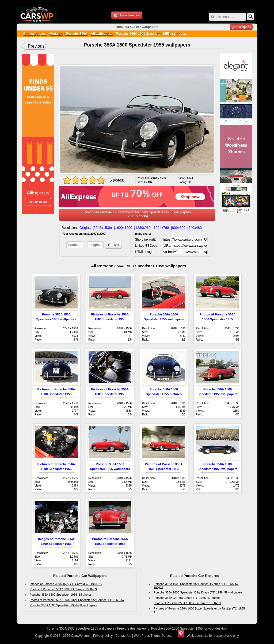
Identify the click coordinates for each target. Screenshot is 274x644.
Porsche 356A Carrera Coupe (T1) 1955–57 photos (187, 598)
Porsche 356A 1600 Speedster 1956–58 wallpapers (63, 605)
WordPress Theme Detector (154, 636)
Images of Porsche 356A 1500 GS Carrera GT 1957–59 (66, 584)
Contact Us (123, 636)
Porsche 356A (76, 34)
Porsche (56, 34)
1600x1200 (124, 228)
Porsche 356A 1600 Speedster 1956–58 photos (61, 595)
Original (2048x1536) (96, 228)
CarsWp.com (80, 636)
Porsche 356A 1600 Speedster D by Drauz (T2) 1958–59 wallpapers (198, 592)
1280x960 (143, 228)
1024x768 (161, 228)
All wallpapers (102, 34)
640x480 (195, 228)
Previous (36, 46)
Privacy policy (103, 636)
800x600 (179, 228)
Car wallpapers (35, 34)
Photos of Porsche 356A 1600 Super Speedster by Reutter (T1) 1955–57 (77, 600)
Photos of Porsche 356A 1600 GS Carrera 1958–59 (63, 589)
